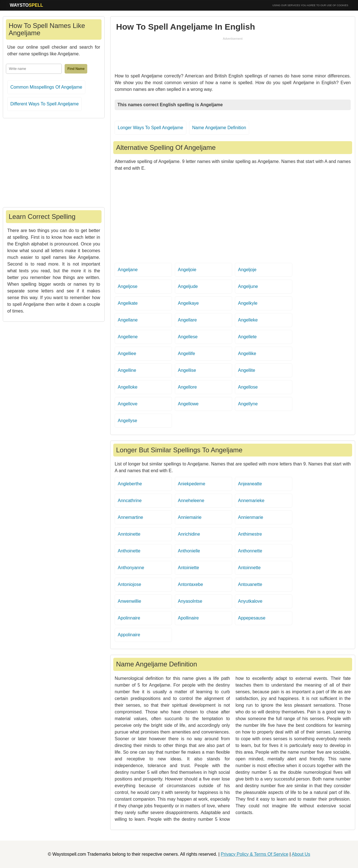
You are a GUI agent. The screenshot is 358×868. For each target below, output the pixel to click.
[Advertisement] (233, 54)
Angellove (128, 404)
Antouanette (250, 584)
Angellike (247, 353)
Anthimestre (250, 534)
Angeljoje (247, 270)
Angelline (127, 370)
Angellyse (127, 421)
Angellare (187, 320)
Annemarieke (251, 501)
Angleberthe (130, 484)
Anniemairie (190, 517)
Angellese (188, 337)
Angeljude (188, 286)
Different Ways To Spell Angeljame (44, 104)
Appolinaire (129, 635)
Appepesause (252, 618)
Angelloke (128, 387)
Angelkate (128, 303)
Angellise (187, 370)
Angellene (128, 337)
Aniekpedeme (192, 484)
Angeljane (128, 270)
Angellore (187, 387)
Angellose (248, 387)
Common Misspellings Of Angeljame (46, 87)
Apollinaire (188, 618)
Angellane (128, 320)
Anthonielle (189, 551)
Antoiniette (189, 568)
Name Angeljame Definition (219, 128)
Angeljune (248, 286)
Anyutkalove (250, 601)
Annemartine (130, 517)
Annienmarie (251, 517)
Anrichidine (189, 534)
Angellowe (188, 404)
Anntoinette (129, 534)
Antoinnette (249, 568)
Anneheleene (191, 501)
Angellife (186, 353)
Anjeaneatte (250, 484)
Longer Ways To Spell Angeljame (150, 128)
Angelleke (248, 320)
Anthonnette (250, 551)
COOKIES (342, 5)
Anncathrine (130, 501)
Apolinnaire (129, 618)
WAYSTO (26, 5)
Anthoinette (129, 551)
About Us (301, 854)
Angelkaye (188, 303)
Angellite (247, 370)
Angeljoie (187, 270)
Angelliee (127, 353)
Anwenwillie (129, 601)
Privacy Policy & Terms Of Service (255, 854)
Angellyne (248, 404)
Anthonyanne (131, 568)
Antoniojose (129, 584)
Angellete (247, 337)
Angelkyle (248, 303)
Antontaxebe (190, 584)
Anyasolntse (190, 601)
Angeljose (128, 286)
